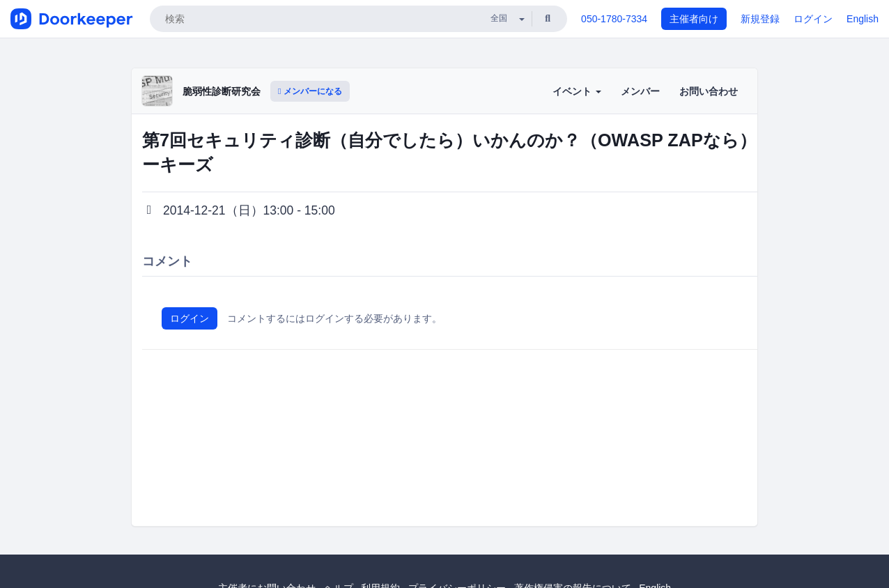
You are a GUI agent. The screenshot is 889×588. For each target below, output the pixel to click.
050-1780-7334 (614, 19)
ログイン (813, 19)
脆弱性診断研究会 (222, 91)
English (863, 19)
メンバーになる (310, 91)
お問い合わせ (709, 91)
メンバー (640, 91)
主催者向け (694, 19)
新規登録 (760, 19)
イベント (577, 91)
